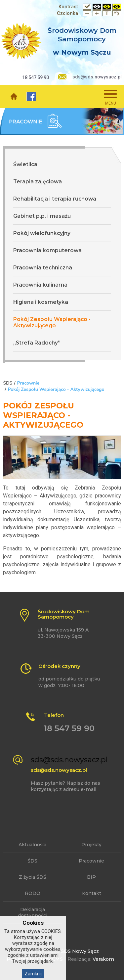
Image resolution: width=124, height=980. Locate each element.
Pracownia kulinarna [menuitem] (40, 285)
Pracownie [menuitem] (91, 861)
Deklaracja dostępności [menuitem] (33, 912)
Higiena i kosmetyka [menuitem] (41, 302)
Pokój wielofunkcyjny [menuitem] (42, 233)
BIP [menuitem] (91, 877)
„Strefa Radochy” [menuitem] (37, 343)
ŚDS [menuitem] (32, 861)
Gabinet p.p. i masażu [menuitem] (42, 216)
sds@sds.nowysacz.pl (97, 77)
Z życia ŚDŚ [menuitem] (33, 877)
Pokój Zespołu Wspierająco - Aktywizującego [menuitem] (52, 322)
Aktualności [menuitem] (32, 845)
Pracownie (28, 383)
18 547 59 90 (36, 77)
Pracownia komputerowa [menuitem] (47, 250)
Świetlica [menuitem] (25, 164)
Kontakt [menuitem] (92, 893)
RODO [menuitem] (33, 893)
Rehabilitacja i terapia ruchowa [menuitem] (55, 199)
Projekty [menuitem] (91, 845)
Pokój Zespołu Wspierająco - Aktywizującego (56, 389)
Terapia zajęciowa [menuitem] (38, 182)
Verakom (103, 959)
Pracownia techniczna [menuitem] (43, 268)
